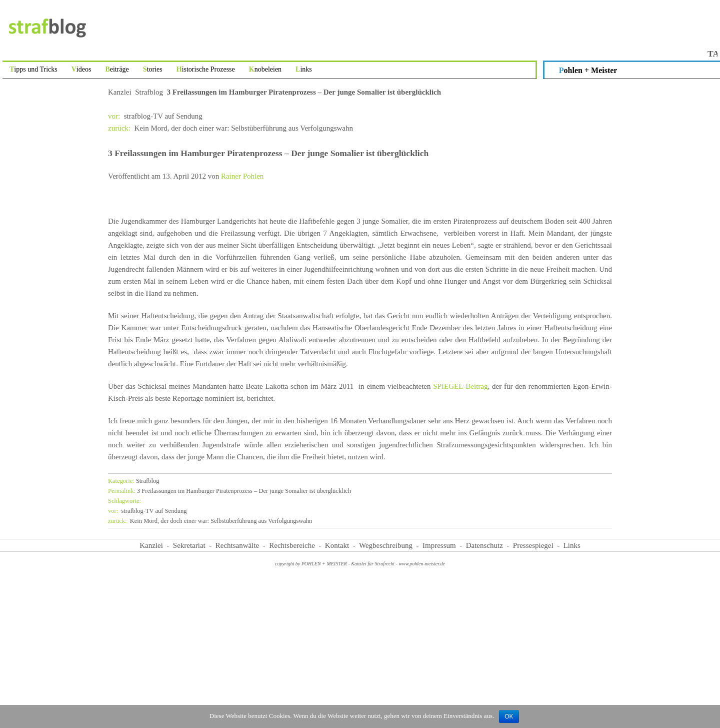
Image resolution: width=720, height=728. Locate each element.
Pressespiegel (533, 545)
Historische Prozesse (206, 69)
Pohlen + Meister (588, 70)
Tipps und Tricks (33, 69)
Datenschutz (484, 545)
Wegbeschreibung (386, 545)
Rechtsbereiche (292, 545)
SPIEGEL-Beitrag (460, 386)
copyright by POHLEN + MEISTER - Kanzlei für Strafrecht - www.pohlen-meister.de (360, 564)
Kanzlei (120, 92)
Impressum (439, 545)
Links (304, 69)
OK (509, 716)
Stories (153, 69)
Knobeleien (265, 69)
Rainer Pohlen (242, 176)
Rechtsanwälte (237, 545)
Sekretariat (189, 545)
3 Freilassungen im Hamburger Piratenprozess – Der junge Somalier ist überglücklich (229, 491)
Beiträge (117, 69)
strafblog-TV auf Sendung (155, 116)
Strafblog (149, 92)
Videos (81, 69)
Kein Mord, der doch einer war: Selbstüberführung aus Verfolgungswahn (230, 128)
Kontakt (337, 545)
